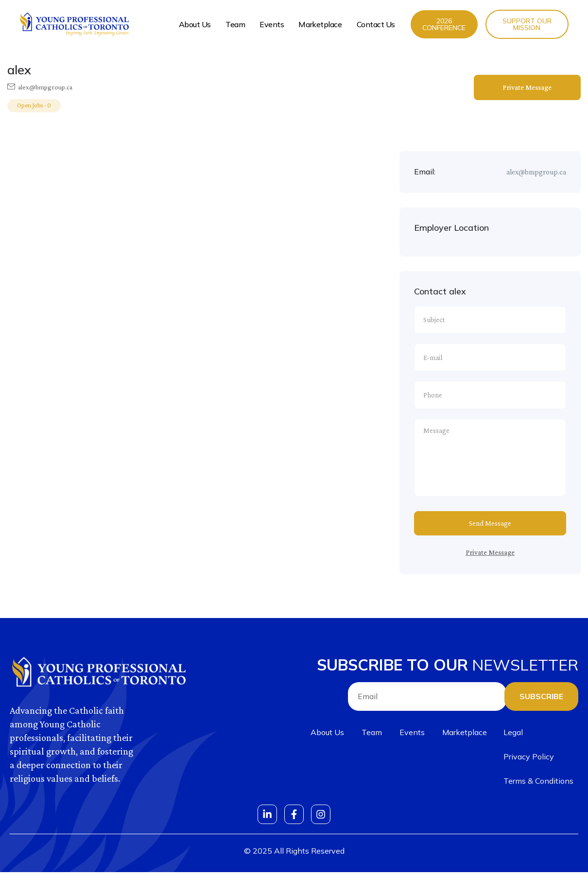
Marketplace (320, 24)
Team (235, 24)
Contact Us (376, 24)
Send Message (490, 527)
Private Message (527, 87)
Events (272, 24)
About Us (195, 24)
